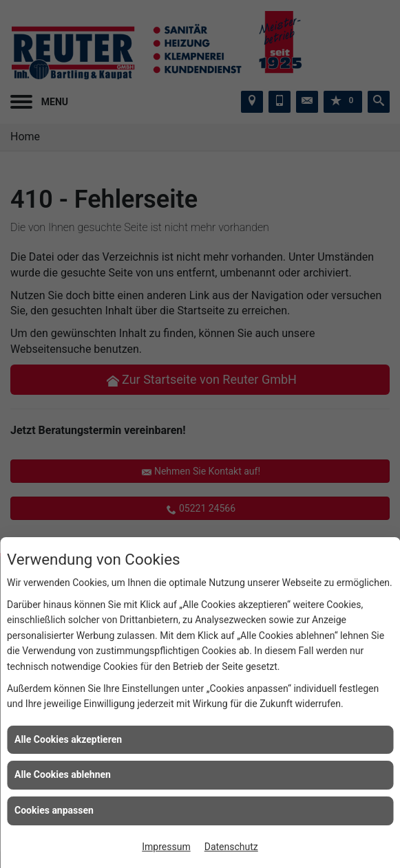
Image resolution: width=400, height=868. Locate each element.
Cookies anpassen (54, 810)
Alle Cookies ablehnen (63, 774)
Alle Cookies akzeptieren (68, 739)
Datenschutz (231, 847)
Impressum (166, 847)
